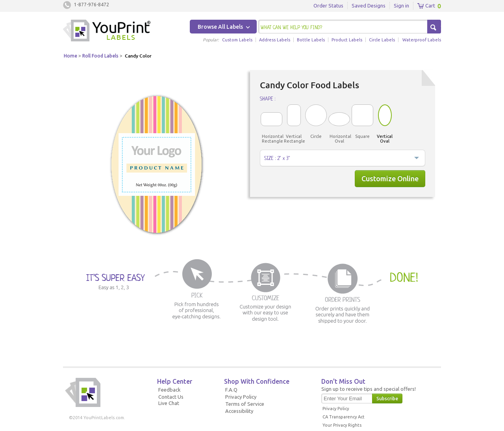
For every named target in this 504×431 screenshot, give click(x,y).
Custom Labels (237, 40)
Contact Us (171, 397)
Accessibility (239, 411)
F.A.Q (231, 390)
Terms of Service (245, 404)
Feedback (170, 390)
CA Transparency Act (344, 417)
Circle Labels (382, 40)
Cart (426, 6)
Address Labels (275, 40)
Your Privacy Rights (342, 425)
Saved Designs (369, 6)
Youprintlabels (107, 32)
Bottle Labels (311, 40)
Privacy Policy (241, 397)
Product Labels (347, 40)
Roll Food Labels (100, 56)
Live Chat (169, 403)
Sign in (401, 6)
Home (70, 56)
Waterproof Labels (422, 40)
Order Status (328, 6)
